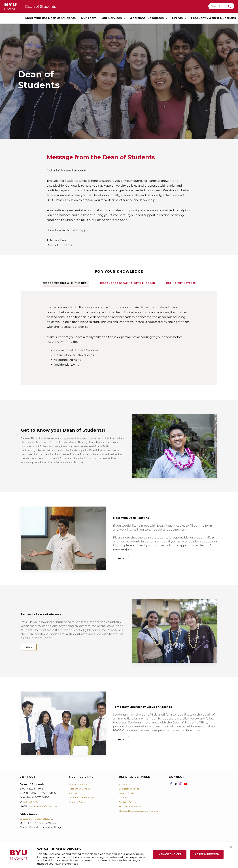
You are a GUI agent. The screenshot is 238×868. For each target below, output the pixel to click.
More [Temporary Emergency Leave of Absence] (123, 740)
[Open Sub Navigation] (125, 18)
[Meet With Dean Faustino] (63, 538)
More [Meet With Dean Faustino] (123, 559)
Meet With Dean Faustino (143, 516)
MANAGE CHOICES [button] (170, 854)
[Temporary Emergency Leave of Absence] (63, 723)
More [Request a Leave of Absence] (31, 647)
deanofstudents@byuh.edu (45, 806)
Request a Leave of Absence (54, 613)
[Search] (221, 6)
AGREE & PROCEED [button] (207, 854)
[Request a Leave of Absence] (175, 631)
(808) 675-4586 (33, 802)
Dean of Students (44, 6)
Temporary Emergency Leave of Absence (161, 705)
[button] (232, 849)
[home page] (10, 6)
